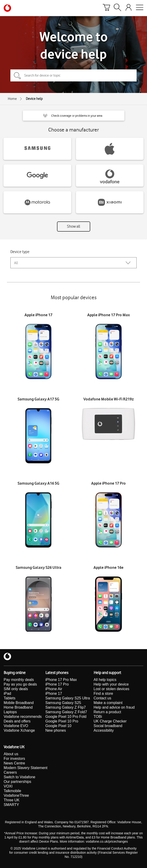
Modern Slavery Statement (25, 768)
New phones (56, 730)
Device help (34, 99)
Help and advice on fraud (114, 707)
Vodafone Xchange (19, 730)
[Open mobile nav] (140, 8)
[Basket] (106, 8)
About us (11, 754)
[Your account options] (129, 8)
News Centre (14, 763)
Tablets (10, 698)
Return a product (107, 712)
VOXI (8, 786)
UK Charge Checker (110, 721)
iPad (7, 694)
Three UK (12, 800)
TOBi (98, 717)
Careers (10, 772)
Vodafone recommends (23, 717)
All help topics (105, 680)
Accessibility (104, 730)
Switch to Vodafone (19, 777)
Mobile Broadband (19, 703)
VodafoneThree (16, 795)
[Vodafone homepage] (7, 8)
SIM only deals (16, 689)
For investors (14, 759)
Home (12, 99)
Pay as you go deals (20, 684)
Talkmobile (12, 791)
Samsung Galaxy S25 (63, 703)
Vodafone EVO (16, 726)
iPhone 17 (54, 694)
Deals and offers (17, 721)
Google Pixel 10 (58, 726)
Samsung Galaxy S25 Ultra (68, 698)
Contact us (102, 698)
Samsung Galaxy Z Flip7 (66, 707)
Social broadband (108, 726)
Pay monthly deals (19, 680)
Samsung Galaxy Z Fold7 (66, 712)
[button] (74, 116)
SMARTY (11, 805)
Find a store (103, 694)
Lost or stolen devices (112, 689)
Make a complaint (108, 703)
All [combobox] (16, 263)
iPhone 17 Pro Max (61, 680)
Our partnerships (17, 782)
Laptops (10, 712)
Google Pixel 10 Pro (62, 721)
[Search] (117, 8)
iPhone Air (54, 689)
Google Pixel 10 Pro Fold (66, 717)
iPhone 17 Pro (57, 684)
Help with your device (111, 684)
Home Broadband (18, 707)
